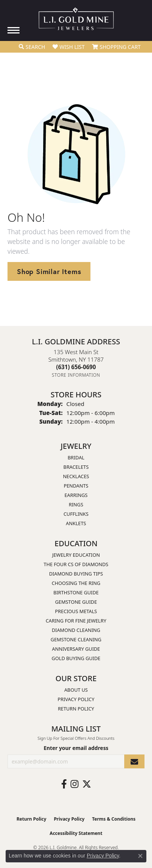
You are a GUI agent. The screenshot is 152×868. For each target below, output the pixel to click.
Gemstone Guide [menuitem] (76, 602)
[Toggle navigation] (14, 30)
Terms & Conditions (114, 819)
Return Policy (76, 709)
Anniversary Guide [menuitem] (76, 649)
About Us (76, 690)
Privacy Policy (76, 699)
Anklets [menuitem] (76, 523)
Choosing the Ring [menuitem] (76, 583)
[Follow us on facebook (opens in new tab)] (64, 784)
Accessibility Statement (76, 833)
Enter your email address (76, 748)
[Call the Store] (76, 367)
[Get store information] (76, 375)
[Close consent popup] (140, 856)
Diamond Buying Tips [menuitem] (76, 574)
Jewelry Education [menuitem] (76, 555)
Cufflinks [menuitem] (76, 514)
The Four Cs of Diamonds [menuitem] (76, 564)
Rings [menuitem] (76, 504)
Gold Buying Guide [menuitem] (76, 658)
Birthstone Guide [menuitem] (76, 592)
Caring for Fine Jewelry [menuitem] (76, 621)
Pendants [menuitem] (76, 486)
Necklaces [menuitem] (76, 476)
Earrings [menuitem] (76, 495)
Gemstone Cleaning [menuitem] (76, 639)
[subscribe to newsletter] (134, 761)
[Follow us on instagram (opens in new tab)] (74, 784)
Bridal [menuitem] (76, 457)
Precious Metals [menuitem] (76, 611)
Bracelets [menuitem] (76, 467)
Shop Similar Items (49, 271)
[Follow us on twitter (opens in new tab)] (87, 784)
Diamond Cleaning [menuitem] (76, 630)
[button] (32, 47)
